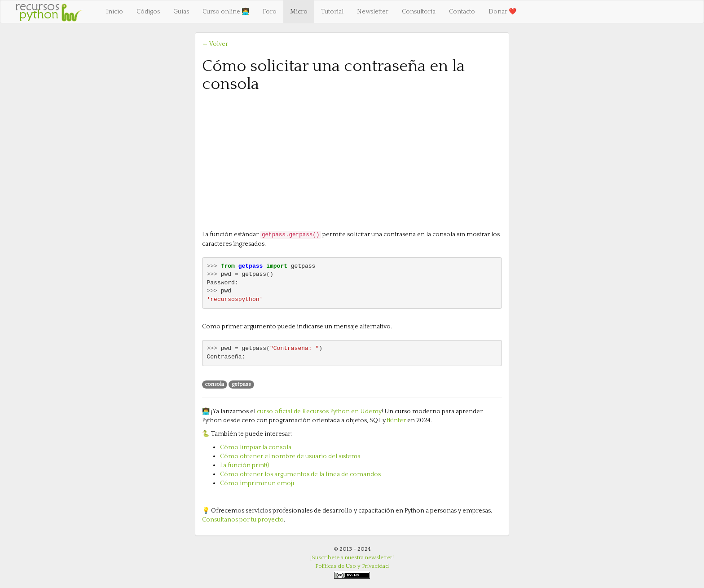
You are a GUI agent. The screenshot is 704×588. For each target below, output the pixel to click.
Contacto (462, 12)
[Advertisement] (352, 160)
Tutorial (332, 12)
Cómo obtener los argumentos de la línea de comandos (300, 474)
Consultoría (419, 12)
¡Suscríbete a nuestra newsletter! (352, 557)
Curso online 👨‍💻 (226, 12)
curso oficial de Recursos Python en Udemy (319, 411)
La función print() (245, 465)
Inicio (114, 12)
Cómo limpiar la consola (256, 447)
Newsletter (373, 12)
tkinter (396, 420)
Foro (270, 12)
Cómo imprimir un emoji (257, 483)
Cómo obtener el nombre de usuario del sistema (290, 456)
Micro (299, 12)
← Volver (215, 44)
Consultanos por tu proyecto (243, 520)
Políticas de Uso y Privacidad (352, 566)
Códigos (148, 12)
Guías (181, 12)
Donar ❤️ (502, 12)
